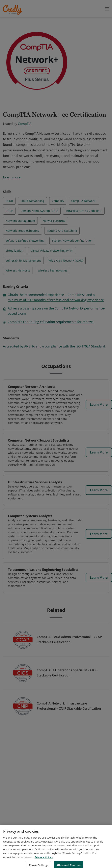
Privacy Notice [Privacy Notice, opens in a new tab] (44, 863)
